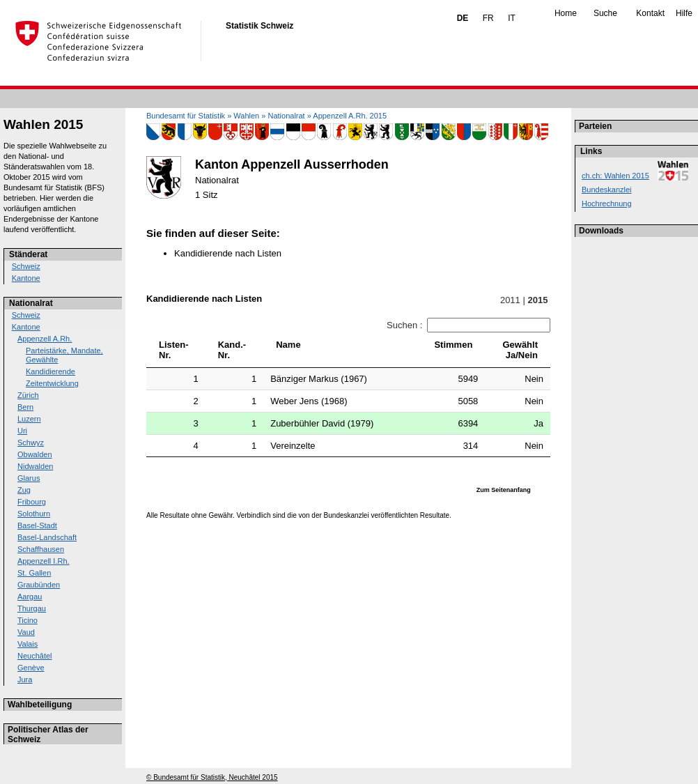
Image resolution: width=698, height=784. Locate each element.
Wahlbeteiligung (40, 705)
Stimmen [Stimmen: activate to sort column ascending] (453, 345)
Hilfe (684, 13)
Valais (28, 644)
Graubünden (39, 585)
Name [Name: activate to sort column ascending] (288, 345)
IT (512, 18)
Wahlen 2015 (43, 124)
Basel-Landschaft (47, 537)
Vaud (26, 632)
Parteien (595, 126)
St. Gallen (34, 573)
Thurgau (32, 608)
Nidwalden (35, 466)
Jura (25, 679)
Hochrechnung (607, 203)
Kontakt (650, 13)
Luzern (29, 419)
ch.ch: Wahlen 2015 (615, 176)
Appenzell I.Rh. (44, 561)
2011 (510, 300)
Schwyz (31, 443)
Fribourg (32, 502)
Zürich (28, 395)
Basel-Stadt (37, 525)
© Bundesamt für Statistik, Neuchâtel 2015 (212, 777)
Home (566, 13)
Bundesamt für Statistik (186, 116)
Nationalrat (31, 303)
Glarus (29, 478)
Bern (25, 407)
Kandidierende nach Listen (228, 253)
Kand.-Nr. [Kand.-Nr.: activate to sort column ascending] (232, 350)
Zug (24, 490)
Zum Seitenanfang (504, 490)
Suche (605, 13)
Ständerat (28, 254)
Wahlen (246, 116)
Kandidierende (51, 371)
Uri (22, 431)
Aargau (30, 597)
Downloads (601, 231)
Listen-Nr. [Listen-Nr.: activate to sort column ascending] (174, 350)
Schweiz (26, 266)
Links (591, 151)
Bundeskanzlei (607, 190)
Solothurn (34, 514)
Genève (31, 668)
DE (463, 18)
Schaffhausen (41, 549)
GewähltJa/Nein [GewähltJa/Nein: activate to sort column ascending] (520, 350)
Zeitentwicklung (52, 383)
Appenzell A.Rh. (45, 339)
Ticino (28, 620)
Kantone (26, 278)
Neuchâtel (35, 656)
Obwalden (35, 454)
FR (488, 18)
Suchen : (468, 325)
